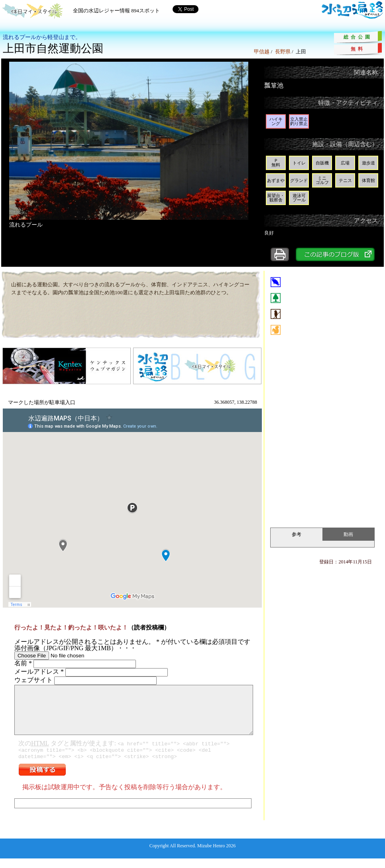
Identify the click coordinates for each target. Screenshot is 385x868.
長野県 (283, 52)
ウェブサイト (33, 680)
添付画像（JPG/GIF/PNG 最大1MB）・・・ (75, 648)
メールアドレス (39, 672)
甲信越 (262, 52)
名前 (23, 663)
